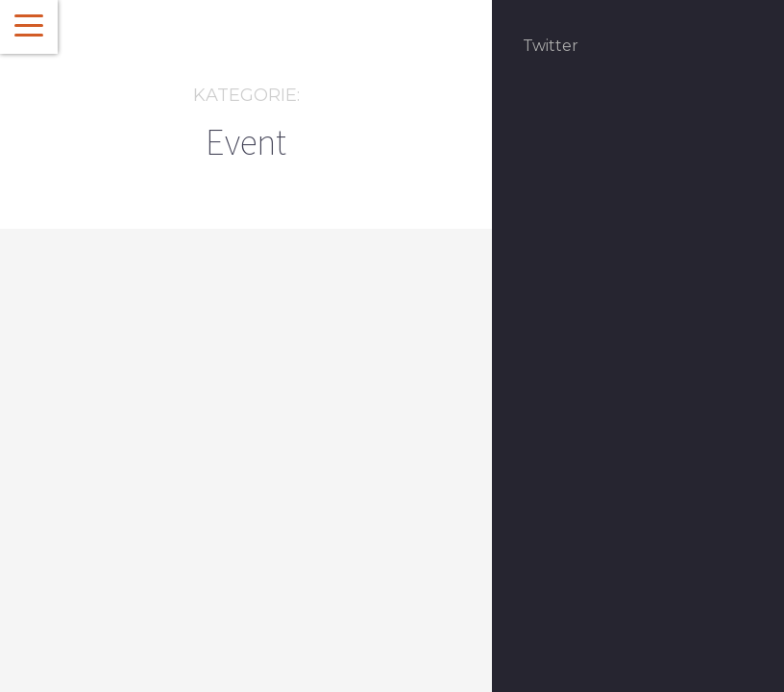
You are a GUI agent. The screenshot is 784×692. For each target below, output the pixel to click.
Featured (153, 460)
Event (103, 460)
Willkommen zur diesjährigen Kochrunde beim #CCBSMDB (157, 548)
